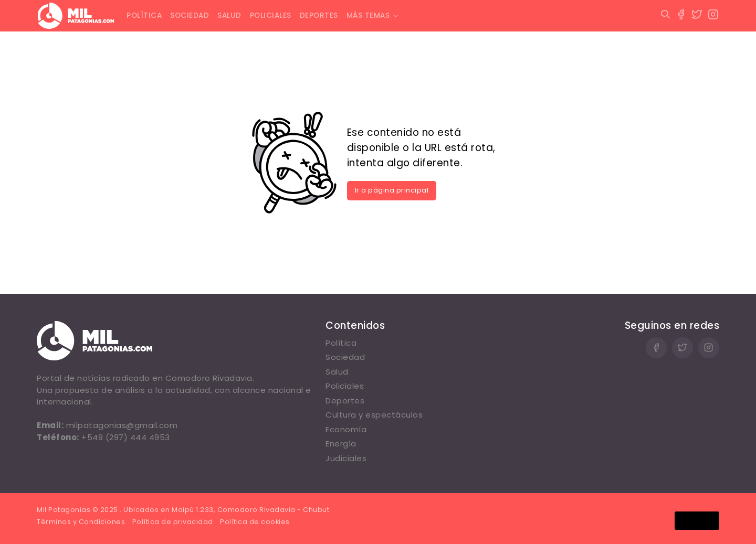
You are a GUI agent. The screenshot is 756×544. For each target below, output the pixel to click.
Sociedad (190, 15)
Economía (346, 429)
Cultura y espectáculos (374, 415)
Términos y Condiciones (81, 522)
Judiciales (346, 458)
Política (144, 15)
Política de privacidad (173, 522)
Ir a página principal (392, 190)
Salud (229, 15)
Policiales (271, 15)
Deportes (319, 15)
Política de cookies (255, 522)
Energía (341, 444)
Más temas (368, 15)
